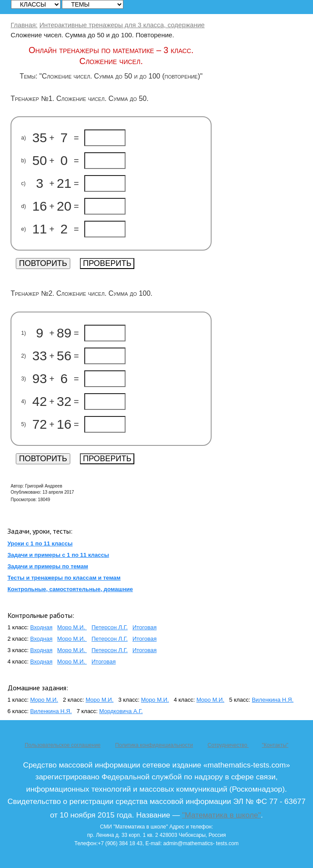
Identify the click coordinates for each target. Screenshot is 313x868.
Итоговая (145, 627)
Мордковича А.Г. (121, 711)
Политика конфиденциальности (154, 745)
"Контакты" (275, 745)
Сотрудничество (228, 745)
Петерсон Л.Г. (109, 627)
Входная (41, 627)
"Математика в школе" (221, 815)
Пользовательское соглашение (63, 745)
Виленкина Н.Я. (273, 700)
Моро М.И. (72, 627)
